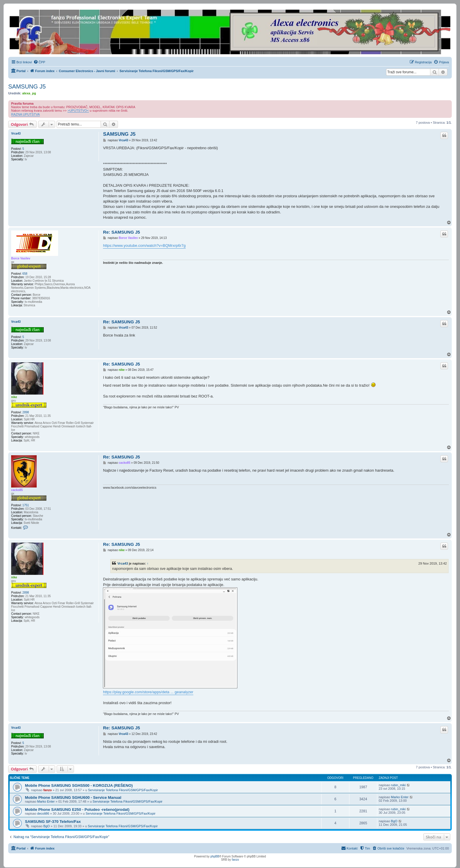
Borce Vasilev (21, 258)
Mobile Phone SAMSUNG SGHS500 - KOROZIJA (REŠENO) (79, 785)
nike (14, 397)
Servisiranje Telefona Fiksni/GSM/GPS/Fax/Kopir (123, 790)
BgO (47, 826)
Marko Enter (46, 801)
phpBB (215, 856)
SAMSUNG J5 (27, 86)
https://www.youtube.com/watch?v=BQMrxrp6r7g (144, 246)
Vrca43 (16, 134)
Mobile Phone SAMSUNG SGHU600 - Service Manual (73, 797)
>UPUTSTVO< (78, 111)
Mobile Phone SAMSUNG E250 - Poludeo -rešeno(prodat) (77, 810)
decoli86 (43, 813)
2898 (26, 412)
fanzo (48, 790)
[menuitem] (39, 62)
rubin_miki (398, 785)
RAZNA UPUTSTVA (26, 114)
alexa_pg (29, 93)
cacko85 (17, 490)
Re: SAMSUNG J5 (121, 232)
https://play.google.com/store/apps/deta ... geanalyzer (148, 692)
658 (25, 274)
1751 (26, 505)
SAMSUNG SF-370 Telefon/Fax (53, 822)
